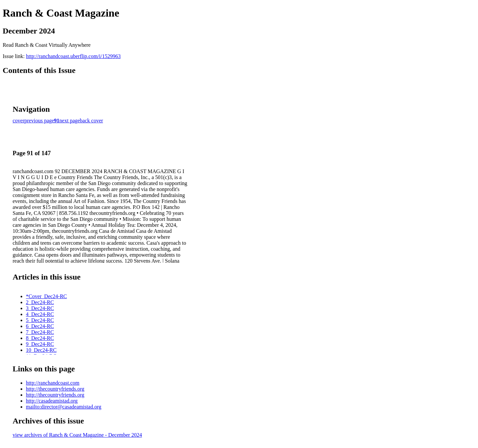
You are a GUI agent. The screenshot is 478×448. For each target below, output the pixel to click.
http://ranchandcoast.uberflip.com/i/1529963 (73, 56)
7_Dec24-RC (40, 332)
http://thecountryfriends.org (55, 389)
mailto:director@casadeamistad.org (64, 407)
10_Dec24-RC (41, 350)
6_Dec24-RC (40, 326)
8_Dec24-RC (40, 338)
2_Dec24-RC (40, 302)
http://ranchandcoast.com (53, 383)
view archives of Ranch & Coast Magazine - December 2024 (77, 435)
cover (19, 121)
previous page (39, 121)
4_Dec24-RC (40, 314)
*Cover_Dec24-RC (46, 296)
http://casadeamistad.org (52, 401)
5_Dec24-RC (40, 320)
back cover (92, 121)
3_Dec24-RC (40, 308)
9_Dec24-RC (40, 344)
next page (70, 121)
